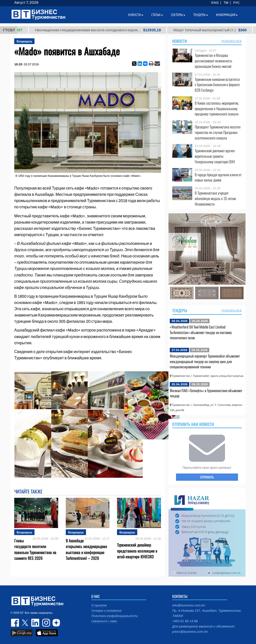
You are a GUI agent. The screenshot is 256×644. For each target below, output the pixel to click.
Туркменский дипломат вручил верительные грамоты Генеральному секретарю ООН (215, 156)
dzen (55, 623)
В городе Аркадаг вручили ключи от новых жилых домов (218, 177)
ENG (215, 3)
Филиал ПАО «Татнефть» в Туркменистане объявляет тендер (206, 393)
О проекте (99, 605)
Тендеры (180, 310)
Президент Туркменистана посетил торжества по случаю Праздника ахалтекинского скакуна (218, 132)
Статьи (157, 15)
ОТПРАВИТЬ (207, 477)
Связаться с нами (104, 621)
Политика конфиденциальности (114, 616)
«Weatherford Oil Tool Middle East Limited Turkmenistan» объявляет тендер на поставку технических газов (201, 332)
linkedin (35, 623)
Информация (227, 15)
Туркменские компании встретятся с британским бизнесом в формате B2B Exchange (217, 85)
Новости (180, 41)
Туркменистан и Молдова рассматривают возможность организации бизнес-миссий (213, 61)
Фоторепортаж (24, 41)
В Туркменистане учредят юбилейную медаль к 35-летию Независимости (215, 198)
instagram (45, 623)
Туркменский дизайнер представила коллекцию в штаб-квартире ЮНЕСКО (137, 551)
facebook (15, 623)
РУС (236, 3)
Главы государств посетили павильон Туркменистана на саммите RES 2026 (35, 549)
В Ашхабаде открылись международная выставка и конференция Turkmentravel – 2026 (86, 549)
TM (226, 3)
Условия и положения (106, 611)
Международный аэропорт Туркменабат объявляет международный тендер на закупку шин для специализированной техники (205, 361)
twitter (25, 623)
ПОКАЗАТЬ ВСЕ (232, 41)
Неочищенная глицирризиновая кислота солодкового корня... (109, 30)
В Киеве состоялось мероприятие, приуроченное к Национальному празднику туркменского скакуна (217, 109)
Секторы (178, 15)
